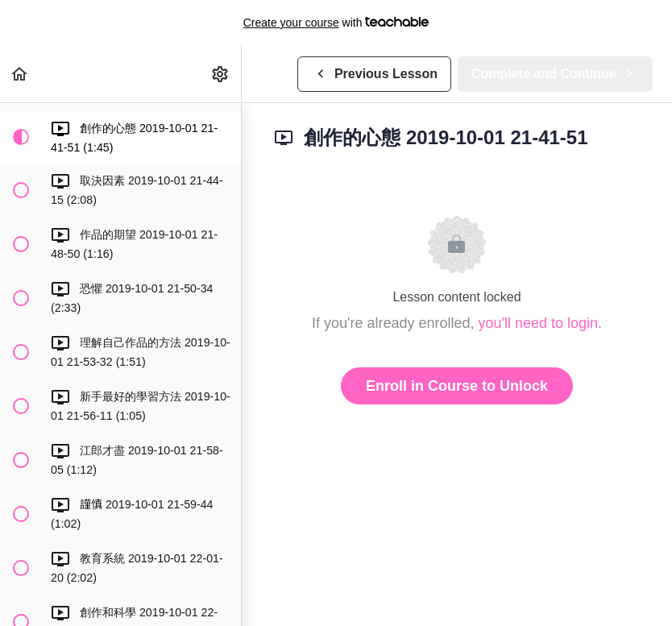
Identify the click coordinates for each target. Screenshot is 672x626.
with (336, 23)
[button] (20, 74)
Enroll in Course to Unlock (457, 386)
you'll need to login (539, 323)
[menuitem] (221, 74)
